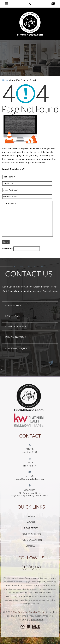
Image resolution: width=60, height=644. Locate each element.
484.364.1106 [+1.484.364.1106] (18, 600)
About (39, 522)
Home (39, 517)
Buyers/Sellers (39, 534)
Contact (39, 546)
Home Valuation (39, 540)
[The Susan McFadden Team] (30, 24)
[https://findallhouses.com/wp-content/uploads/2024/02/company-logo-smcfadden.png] (21, 398)
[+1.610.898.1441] (30, 470)
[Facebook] (32, 567)
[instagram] (39, 567)
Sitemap (23, 623)
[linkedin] (45, 567)
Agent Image (36, 627)
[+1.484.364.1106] (30, 456)
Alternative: (8, 249)
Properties (39, 528)
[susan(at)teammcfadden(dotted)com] (53, 4)
